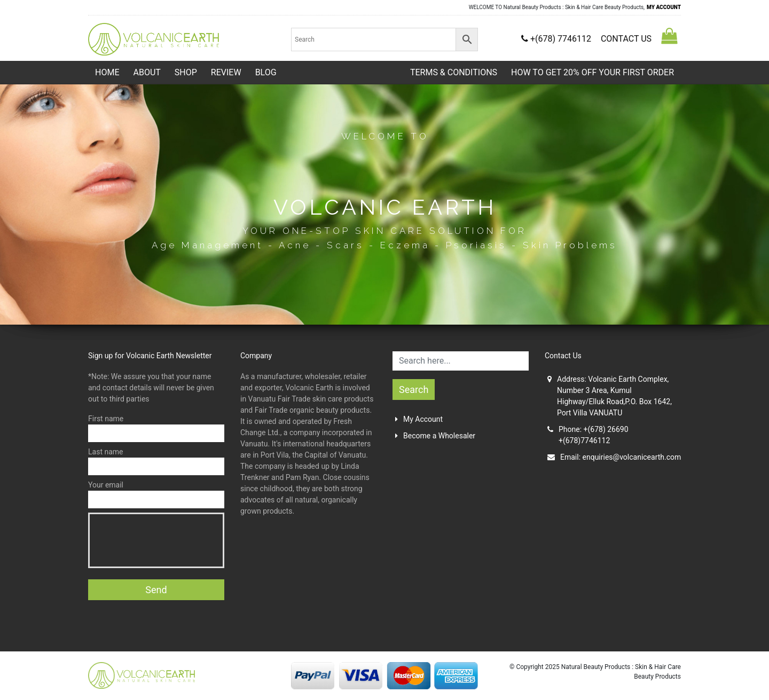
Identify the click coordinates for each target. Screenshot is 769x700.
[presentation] (176, 540)
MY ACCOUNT (664, 7)
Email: (614, 457)
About (147, 72)
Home (107, 72)
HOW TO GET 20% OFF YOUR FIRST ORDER (593, 72)
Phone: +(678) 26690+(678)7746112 (588, 435)
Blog (266, 72)
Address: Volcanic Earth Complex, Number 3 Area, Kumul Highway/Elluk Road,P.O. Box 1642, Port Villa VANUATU (610, 396)
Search (414, 390)
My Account (419, 419)
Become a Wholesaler (435, 436)
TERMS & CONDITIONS (454, 72)
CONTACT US (626, 39)
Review (226, 72)
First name (156, 428)
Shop (186, 72)
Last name (156, 461)
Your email (156, 494)
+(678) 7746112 (557, 39)
